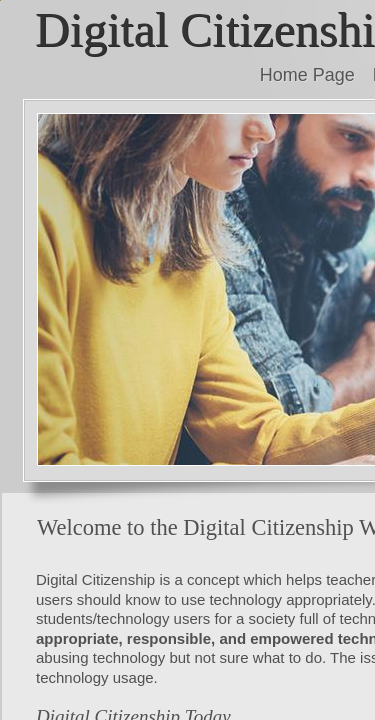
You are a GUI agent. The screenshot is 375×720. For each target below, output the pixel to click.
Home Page (307, 75)
